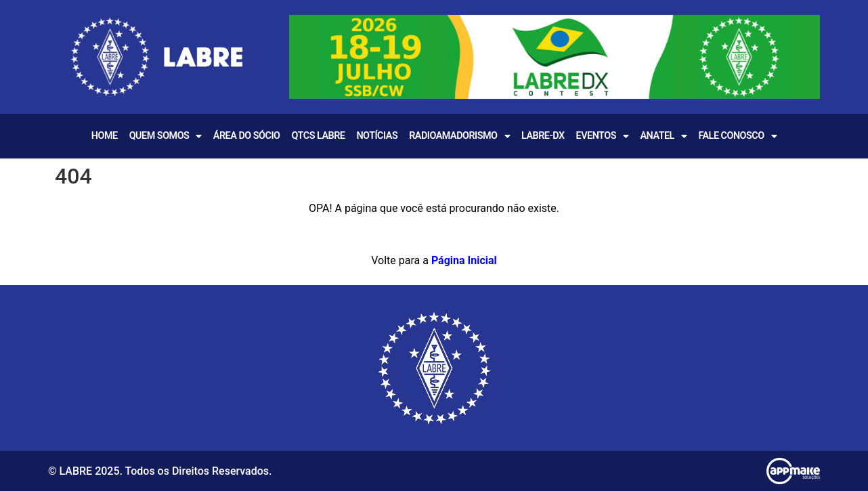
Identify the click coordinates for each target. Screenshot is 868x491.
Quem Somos (166, 136)
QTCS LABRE (318, 136)
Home (105, 136)
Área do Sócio (247, 136)
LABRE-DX (543, 136)
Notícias (377, 136)
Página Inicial (464, 260)
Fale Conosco (737, 136)
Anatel (663, 136)
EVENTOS (603, 136)
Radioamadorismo (459, 136)
